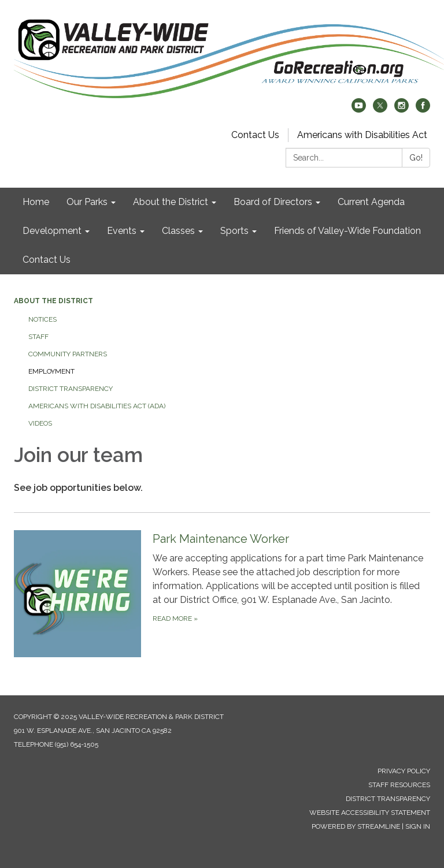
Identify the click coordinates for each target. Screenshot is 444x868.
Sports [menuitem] (234, 231)
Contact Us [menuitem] (47, 260)
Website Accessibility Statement (370, 813)
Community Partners (68, 354)
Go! (416, 158)
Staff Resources (399, 785)
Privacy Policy (404, 771)
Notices (42, 319)
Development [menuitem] (52, 231)
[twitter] (380, 109)
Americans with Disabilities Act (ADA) (97, 406)
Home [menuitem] (36, 202)
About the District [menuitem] (171, 202)
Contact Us (255, 135)
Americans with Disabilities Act (362, 135)
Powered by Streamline (356, 826)
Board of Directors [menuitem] (273, 202)
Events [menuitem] (122, 231)
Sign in (418, 826)
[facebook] (423, 109)
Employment (51, 371)
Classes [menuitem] (178, 231)
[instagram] (402, 109)
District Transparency (71, 389)
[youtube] (359, 109)
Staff (38, 337)
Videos (40, 423)
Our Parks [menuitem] (87, 202)
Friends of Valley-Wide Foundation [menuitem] (347, 231)
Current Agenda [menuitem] (371, 202)
